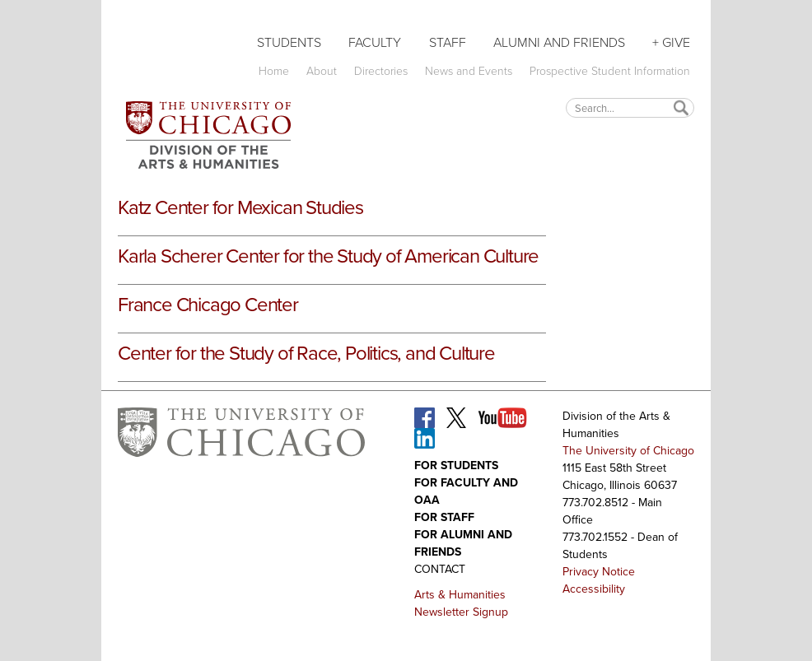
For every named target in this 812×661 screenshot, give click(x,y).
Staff (448, 42)
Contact (440, 569)
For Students (456, 465)
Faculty (375, 42)
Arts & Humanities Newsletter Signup (461, 603)
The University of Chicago (628, 451)
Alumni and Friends (559, 42)
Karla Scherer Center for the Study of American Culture (328, 256)
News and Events (469, 71)
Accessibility (594, 589)
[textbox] (630, 107)
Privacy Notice (599, 572)
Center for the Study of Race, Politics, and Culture (306, 353)
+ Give (671, 42)
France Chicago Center (208, 305)
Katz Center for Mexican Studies (240, 207)
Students (289, 42)
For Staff (444, 517)
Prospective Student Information (610, 71)
